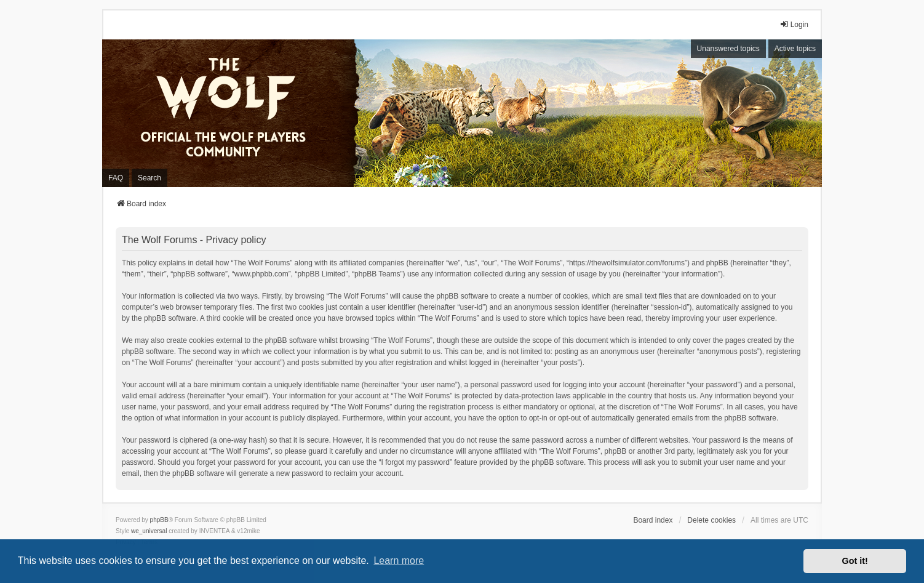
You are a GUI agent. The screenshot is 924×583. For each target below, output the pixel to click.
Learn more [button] (399, 561)
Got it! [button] (855, 561)
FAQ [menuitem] (116, 178)
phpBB (159, 520)
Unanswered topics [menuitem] (728, 49)
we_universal (149, 531)
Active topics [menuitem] (795, 49)
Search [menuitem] (149, 178)
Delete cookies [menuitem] (711, 520)
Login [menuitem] (794, 24)
